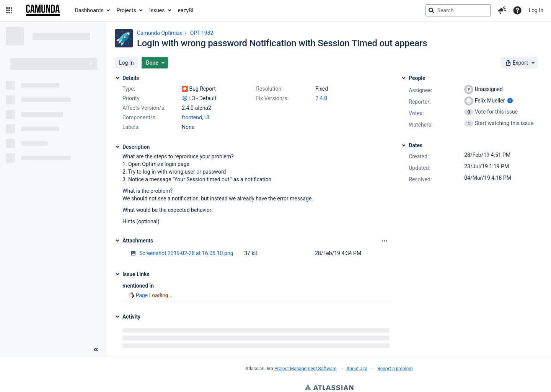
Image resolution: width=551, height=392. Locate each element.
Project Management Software (305, 369)
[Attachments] (117, 241)
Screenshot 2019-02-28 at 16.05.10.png (186, 253)
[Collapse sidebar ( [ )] (96, 350)
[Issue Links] (117, 274)
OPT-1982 (202, 33)
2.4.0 (321, 98)
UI (207, 117)
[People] (404, 78)
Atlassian (329, 388)
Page (142, 295)
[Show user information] (510, 101)
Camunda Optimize (160, 33)
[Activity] (117, 317)
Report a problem (395, 369)
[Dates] (404, 145)
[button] (9, 10)
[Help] (517, 10)
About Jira (357, 369)
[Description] (117, 147)
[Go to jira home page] (43, 10)
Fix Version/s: (272, 98)
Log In (536, 10)
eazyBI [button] (186, 10)
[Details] (117, 78)
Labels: (131, 127)
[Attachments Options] (385, 241)
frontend (192, 117)
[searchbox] (458, 10)
